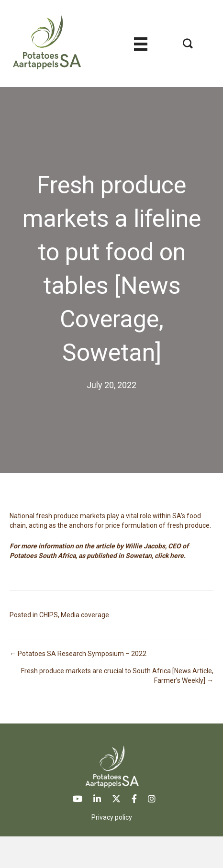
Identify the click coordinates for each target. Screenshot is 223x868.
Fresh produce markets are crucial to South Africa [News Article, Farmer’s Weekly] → (117, 676)
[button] (188, 43)
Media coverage (85, 615)
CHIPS (49, 615)
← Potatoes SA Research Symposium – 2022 (78, 654)
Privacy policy (112, 817)
